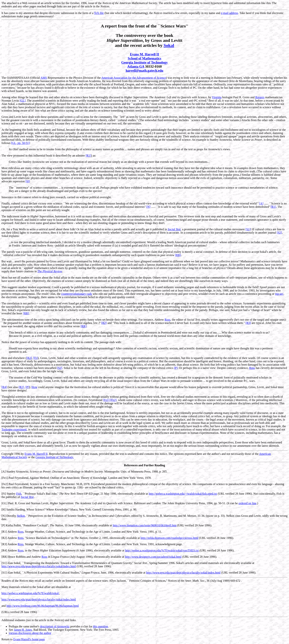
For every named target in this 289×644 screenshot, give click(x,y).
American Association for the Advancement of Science (134, 78)
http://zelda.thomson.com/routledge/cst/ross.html (169, 538)
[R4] (4, 387)
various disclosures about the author (30, 633)
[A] (261, 203)
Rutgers (260, 97)
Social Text (174, 229)
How (34, 387)
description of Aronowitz (55, 626)
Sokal (169, 45)
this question (101, 626)
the (59, 294)
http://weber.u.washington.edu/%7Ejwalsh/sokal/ (30, 593)
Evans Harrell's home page (29, 639)
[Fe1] (5, 478)
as (94, 156)
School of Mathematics (144, 58)
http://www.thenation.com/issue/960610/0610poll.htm (145, 525)
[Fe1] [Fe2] (110, 400)
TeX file (99, 13)
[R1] (88, 156)
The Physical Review (50, 271)
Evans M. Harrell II (145, 54)
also (15, 387)
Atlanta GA (136, 66)
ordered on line (247, 503)
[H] (28, 181)
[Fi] (36, 358)
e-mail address (230, 13)
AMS (44, 78)
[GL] (23, 101)
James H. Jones (23, 630)
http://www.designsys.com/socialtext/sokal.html (153, 557)
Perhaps (14, 626)
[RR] (178, 255)
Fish (19, 494)
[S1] (248, 229)
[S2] (279, 233)
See (11, 630)
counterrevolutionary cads (77, 294)
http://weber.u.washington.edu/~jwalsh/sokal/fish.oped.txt (183, 494)
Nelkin (21, 516)
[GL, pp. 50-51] (20, 143)
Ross (167, 320)
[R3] (248, 323)
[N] (148, 207)
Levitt (177, 40)
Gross (156, 40)
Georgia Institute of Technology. (55, 457)
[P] (176, 368)
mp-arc (279, 294)
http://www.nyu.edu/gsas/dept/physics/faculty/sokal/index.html (39, 566)
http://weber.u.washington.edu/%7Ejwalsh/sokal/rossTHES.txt (162, 550)
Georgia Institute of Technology (144, 62)
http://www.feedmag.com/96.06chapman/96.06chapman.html (43, 606)
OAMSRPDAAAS (18, 78)
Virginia (217, 97)
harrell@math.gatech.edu (144, 71)
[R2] (104, 323)
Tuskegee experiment (14, 429)
